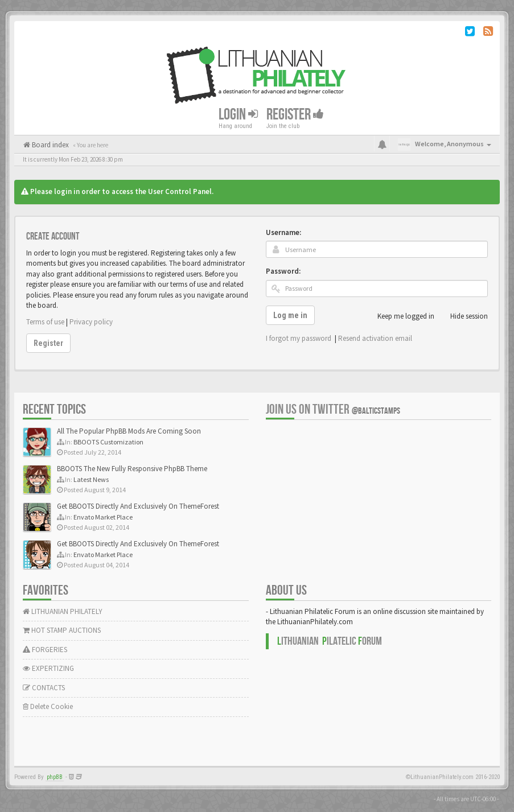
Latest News (91, 479)
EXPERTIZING (48, 668)
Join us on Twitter (333, 409)
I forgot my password (299, 338)
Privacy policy (91, 322)
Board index (50, 145)
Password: (283, 271)
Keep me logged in (400, 316)
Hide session (463, 316)
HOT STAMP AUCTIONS (62, 630)
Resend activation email (375, 338)
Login (238, 114)
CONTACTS (44, 688)
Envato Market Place (103, 517)
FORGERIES (45, 650)
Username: (283, 232)
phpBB (55, 777)
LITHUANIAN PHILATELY (63, 611)
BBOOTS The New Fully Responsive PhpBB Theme (132, 469)
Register (295, 114)
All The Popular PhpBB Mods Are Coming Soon (129, 431)
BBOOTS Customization (108, 442)
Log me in (290, 315)
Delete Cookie (48, 706)
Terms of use (45, 322)
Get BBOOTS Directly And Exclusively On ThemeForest (138, 506)
